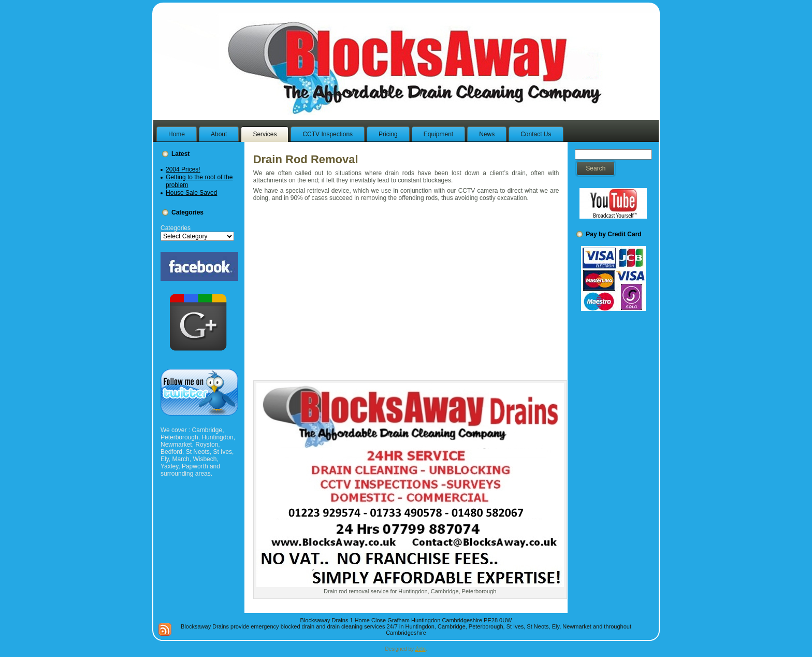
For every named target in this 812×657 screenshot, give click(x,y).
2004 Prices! (183, 169)
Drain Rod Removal (306, 159)
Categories (176, 228)
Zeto (421, 649)
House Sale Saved (191, 193)
